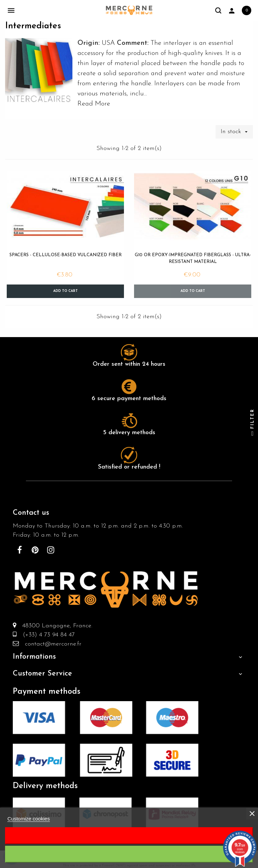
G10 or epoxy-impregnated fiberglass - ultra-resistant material (193, 258)
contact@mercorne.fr (50, 644)
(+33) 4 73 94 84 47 (46, 635)
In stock (237, 132)
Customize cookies (29, 819)
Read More (94, 104)
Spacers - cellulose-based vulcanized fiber (66, 255)
